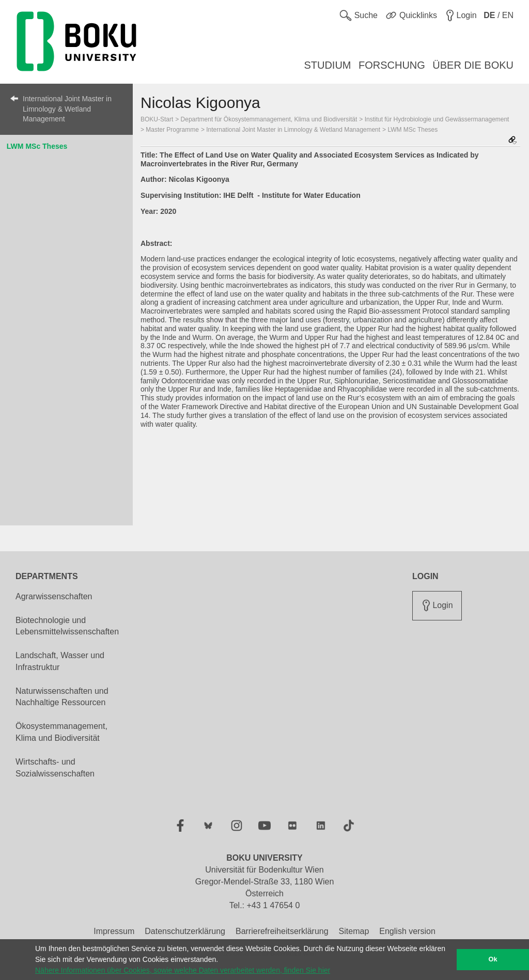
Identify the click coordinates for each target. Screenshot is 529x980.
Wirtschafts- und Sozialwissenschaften (55, 768)
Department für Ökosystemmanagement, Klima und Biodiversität (269, 119)
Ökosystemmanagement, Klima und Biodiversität (61, 732)
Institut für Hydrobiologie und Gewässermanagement (437, 119)
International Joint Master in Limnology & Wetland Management (67, 109)
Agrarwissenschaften (54, 596)
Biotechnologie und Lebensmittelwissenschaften (67, 626)
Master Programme (172, 130)
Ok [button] (493, 959)
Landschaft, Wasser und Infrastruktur (60, 661)
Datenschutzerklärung (185, 931)
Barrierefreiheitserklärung (282, 931)
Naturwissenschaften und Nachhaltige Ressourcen (62, 697)
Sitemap (354, 931)
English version (407, 931)
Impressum (114, 931)
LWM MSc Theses (37, 146)
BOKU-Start (157, 119)
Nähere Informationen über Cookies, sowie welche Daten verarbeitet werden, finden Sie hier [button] (183, 970)
